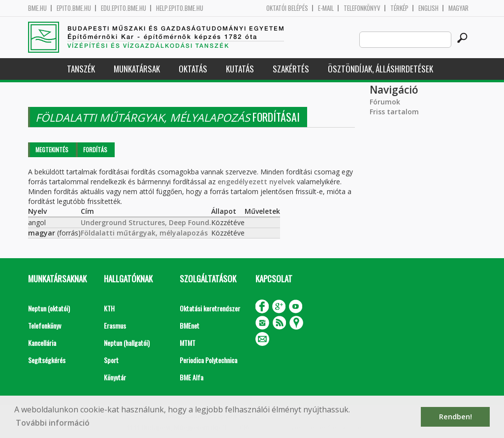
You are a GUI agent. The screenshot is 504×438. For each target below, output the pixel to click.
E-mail (326, 8)
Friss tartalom (394, 112)
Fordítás (95, 150)
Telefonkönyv (362, 8)
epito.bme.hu (74, 8)
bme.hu (37, 8)
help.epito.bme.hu (180, 8)
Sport (111, 360)
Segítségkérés (47, 360)
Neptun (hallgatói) (127, 343)
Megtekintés (52, 150)
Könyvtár (115, 377)
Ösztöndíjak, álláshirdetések (380, 69)
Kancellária (42, 343)
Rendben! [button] (456, 417)
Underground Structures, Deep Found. (146, 222)
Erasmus (115, 325)
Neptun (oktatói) (49, 308)
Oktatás (193, 69)
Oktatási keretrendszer (210, 308)
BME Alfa (191, 377)
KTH (109, 308)
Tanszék (81, 69)
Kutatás (240, 69)
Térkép (399, 8)
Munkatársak (137, 69)
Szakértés (291, 69)
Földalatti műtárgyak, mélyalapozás (144, 233)
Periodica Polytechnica (208, 360)
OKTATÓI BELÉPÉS (287, 8)
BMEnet (189, 325)
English (428, 8)
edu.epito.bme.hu (124, 8)
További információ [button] (53, 423)
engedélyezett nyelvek (256, 182)
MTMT (188, 343)
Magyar (458, 8)
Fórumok (385, 102)
